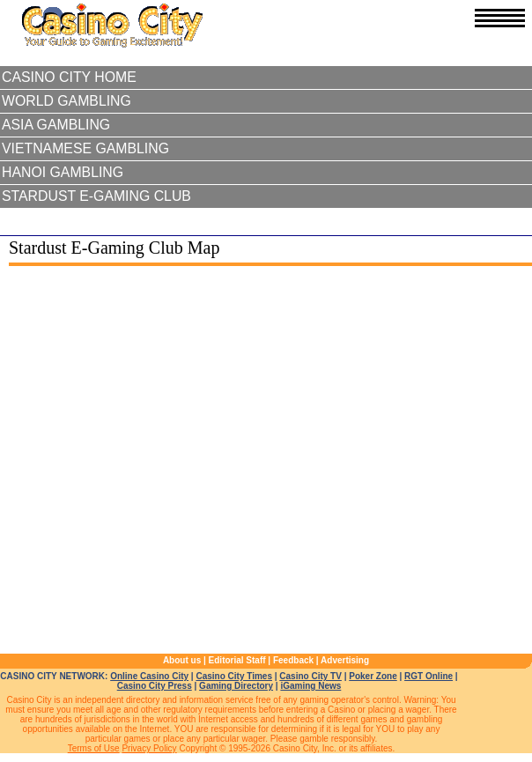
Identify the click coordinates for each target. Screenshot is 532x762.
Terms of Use (94, 748)
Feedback (293, 660)
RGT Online (429, 676)
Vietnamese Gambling (85, 148)
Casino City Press (155, 686)
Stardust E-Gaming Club (96, 196)
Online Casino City (149, 676)
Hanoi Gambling (63, 172)
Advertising (345, 660)
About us (182, 660)
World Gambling (66, 101)
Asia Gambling (56, 125)
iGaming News (310, 686)
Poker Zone (373, 676)
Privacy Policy (149, 748)
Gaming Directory (236, 686)
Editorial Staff (237, 660)
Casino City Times (234, 676)
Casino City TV (310, 676)
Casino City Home (69, 77)
